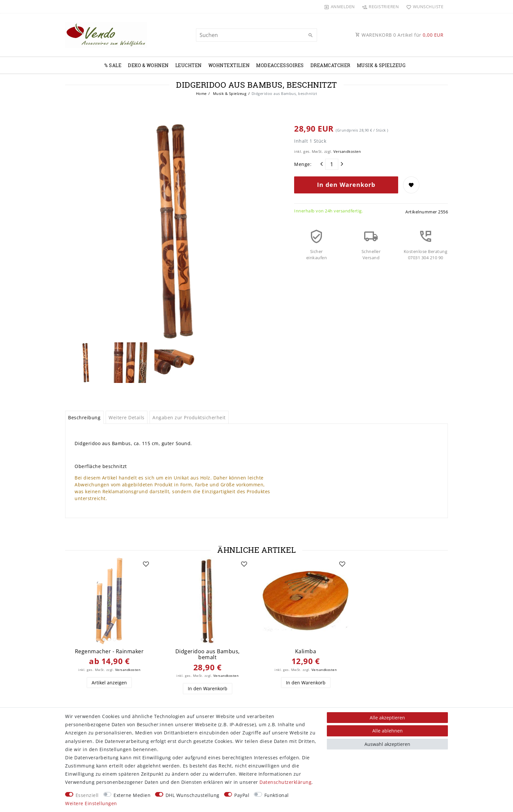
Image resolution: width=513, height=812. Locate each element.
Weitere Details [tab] (127, 417)
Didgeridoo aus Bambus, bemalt (208, 654)
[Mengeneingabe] (332, 164)
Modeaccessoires (280, 65)
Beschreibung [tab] (84, 417)
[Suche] (310, 35)
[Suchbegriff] (256, 35)
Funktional (277, 795)
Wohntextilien (229, 65)
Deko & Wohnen (148, 65)
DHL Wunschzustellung (193, 795)
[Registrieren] (380, 7)
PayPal (242, 795)
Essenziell (87, 795)
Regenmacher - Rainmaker (109, 651)
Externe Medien (132, 795)
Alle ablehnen (388, 731)
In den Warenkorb (346, 185)
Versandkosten (347, 151)
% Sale (113, 65)
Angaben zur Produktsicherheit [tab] (189, 417)
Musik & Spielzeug (381, 65)
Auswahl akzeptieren (387, 744)
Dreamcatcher (330, 65)
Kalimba (306, 651)
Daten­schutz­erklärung (285, 782)
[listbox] (109, 601)
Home (201, 93)
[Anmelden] (340, 7)
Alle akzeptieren (387, 718)
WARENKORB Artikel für (399, 35)
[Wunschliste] (423, 7)
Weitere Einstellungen (91, 803)
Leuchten (189, 65)
